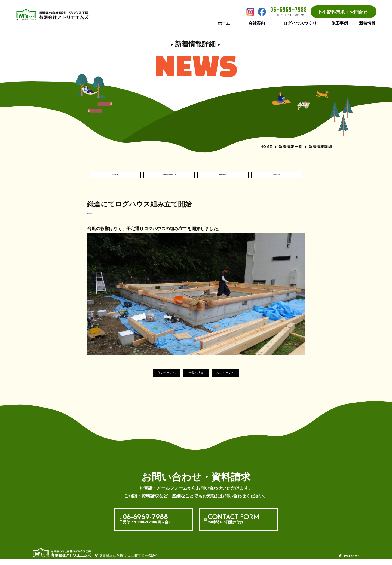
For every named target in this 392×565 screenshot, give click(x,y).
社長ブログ (277, 177)
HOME (266, 147)
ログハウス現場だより (169, 177)
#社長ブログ (97, 218)
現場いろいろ (223, 177)
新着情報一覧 (290, 147)
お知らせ (115, 177)
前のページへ (157, 378)
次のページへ (235, 378)
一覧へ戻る (196, 378)
